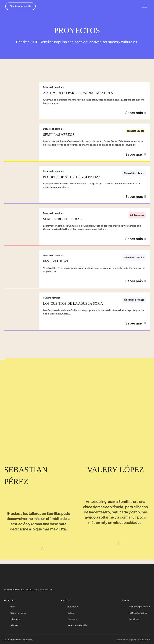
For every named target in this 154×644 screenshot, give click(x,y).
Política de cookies (138, 613)
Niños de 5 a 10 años (134, 174)
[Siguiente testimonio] (43, 554)
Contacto (72, 619)
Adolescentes (137, 217)
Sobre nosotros (18, 613)
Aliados (14, 625)
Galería (71, 613)
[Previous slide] (1, 364)
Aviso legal (134, 619)
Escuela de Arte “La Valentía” (72, 178)
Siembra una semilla (77, 625)
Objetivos (15, 619)
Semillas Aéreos (59, 135)
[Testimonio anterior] (33, 554)
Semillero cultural (62, 221)
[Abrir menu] (144, 6)
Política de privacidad (139, 607)
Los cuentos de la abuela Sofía (73, 307)
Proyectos (73, 607)
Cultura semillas (52, 301)
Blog (13, 607)
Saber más (135, 113)
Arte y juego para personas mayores (78, 93)
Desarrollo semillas (53, 87)
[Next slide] (4, 364)
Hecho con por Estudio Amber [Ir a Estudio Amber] (134, 640)
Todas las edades (135, 132)
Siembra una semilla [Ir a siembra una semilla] (21, 6)
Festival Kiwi (56, 264)
